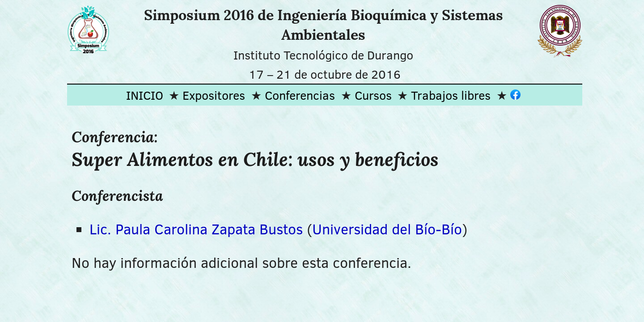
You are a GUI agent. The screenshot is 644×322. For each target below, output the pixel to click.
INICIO (145, 95)
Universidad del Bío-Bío (387, 229)
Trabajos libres (451, 95)
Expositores (214, 95)
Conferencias (300, 95)
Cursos (373, 95)
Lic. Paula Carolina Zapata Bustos (196, 229)
